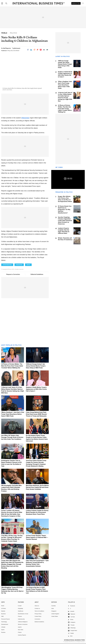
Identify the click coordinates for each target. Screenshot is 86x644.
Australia (53, 606)
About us (37, 606)
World (3, 606)
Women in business (23, 624)
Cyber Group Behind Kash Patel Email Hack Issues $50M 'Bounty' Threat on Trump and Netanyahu (36, 414)
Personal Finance (5, 619)
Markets (3, 611)
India (53, 608)
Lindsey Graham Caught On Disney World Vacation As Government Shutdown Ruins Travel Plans (37, 512)
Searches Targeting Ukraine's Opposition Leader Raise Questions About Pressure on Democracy (65, 221)
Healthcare (21, 611)
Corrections (37, 619)
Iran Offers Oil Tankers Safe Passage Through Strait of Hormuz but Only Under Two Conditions (12, 437)
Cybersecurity (21, 619)
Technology (4, 622)
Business (3, 614)
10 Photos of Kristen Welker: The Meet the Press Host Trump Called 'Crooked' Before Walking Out (12, 366)
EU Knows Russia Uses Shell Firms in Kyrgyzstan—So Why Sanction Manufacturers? (65, 209)
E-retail (20, 606)
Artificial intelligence (23, 622)
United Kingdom (55, 614)
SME (2, 616)
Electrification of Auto (23, 614)
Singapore (54, 611)
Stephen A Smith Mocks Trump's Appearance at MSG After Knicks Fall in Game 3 (36, 389)
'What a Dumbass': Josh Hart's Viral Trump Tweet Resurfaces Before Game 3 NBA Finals (13, 414)
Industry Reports (22, 635)
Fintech (20, 632)
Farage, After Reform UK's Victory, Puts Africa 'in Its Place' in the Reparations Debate (65, 199)
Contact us (37, 608)
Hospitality (20, 608)
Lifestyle (3, 627)
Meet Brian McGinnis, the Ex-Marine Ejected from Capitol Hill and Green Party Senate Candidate (37, 487)
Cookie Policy (38, 616)
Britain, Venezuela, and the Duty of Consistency (65, 239)
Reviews (3, 632)
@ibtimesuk (17, 48)
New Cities (21, 630)
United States (55, 616)
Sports (3, 630)
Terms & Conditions (39, 611)
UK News (4, 608)
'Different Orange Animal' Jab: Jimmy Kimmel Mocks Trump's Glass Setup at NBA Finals (36, 366)
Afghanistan (25, 118)
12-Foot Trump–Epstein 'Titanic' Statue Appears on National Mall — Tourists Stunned (37, 537)
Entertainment (5, 624)
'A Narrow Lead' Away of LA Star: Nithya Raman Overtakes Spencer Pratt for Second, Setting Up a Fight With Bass (65, 97)
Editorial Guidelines (37, 274)
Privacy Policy (38, 614)
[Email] (44, 50)
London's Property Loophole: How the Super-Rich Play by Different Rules (64, 231)
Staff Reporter (7, 48)
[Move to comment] (47, 50)
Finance (20, 616)
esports (20, 627)
